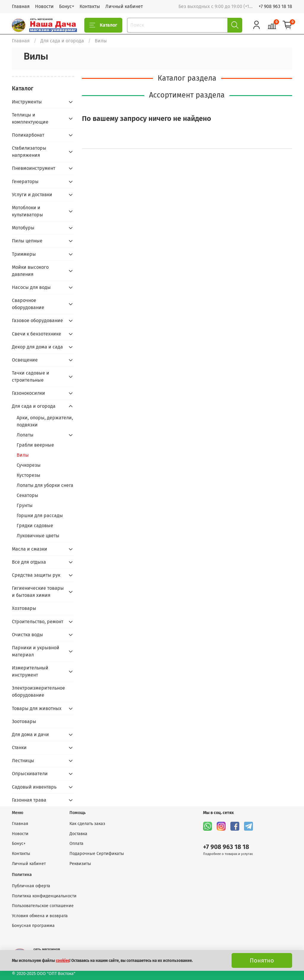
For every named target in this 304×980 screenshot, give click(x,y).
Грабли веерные (35, 445)
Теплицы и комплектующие (30, 118)
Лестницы (23, 761)
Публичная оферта (31, 886)
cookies (63, 961)
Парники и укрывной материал (36, 651)
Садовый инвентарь (34, 787)
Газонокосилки (28, 393)
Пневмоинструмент (34, 168)
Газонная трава (29, 800)
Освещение (25, 360)
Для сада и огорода (62, 41)
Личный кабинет (124, 6)
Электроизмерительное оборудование (38, 692)
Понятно (262, 960)
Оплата (76, 844)
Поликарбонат (28, 135)
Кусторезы (28, 475)
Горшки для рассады (40, 515)
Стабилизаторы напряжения (29, 152)
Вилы (23, 455)
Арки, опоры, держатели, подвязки (45, 421)
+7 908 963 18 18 (275, 6)
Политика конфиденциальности (44, 896)
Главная (21, 6)
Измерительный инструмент (30, 671)
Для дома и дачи (30, 734)
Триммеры (24, 254)
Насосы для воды (31, 287)
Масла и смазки (30, 549)
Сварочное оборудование (28, 304)
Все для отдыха (29, 562)
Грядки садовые (35, 526)
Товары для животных (37, 708)
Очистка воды (27, 635)
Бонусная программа (33, 926)
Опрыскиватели (30, 774)
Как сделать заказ (87, 824)
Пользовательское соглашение (43, 906)
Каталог (103, 25)
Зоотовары (24, 721)
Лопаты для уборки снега (45, 485)
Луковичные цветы (38, 536)
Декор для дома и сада (37, 347)
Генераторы (25, 182)
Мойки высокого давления (30, 271)
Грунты (25, 505)
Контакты (90, 6)
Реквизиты (80, 864)
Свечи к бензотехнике (37, 334)
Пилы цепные (27, 241)
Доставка (78, 834)
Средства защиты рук (36, 575)
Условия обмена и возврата (40, 916)
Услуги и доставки (32, 195)
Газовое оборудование (37, 320)
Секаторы (27, 495)
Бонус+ (67, 6)
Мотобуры (23, 228)
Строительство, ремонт (38, 622)
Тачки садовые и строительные (31, 377)
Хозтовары (24, 608)
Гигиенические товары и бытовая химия (38, 592)
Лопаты (25, 435)
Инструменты (27, 102)
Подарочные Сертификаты (97, 854)
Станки (19, 748)
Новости (44, 6)
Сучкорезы (29, 465)
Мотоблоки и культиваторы (27, 211)
